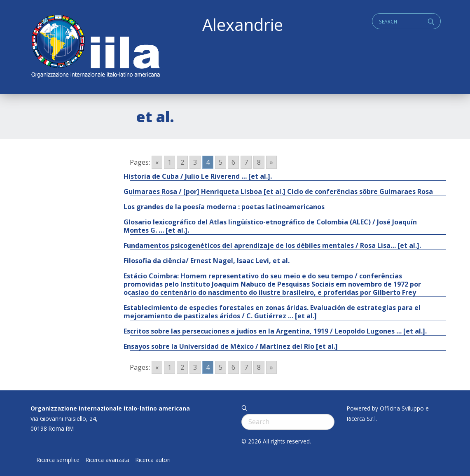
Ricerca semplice (58, 460)
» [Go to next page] (271, 162)
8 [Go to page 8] (259, 162)
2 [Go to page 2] (182, 162)
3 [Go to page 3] (195, 162)
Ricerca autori (153, 460)
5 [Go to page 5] (221, 162)
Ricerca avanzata (108, 460)
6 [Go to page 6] (233, 162)
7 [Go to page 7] (246, 162)
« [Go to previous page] (157, 162)
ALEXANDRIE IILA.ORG (95, 47)
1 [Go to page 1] (170, 162)
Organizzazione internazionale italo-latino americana (110, 408)
